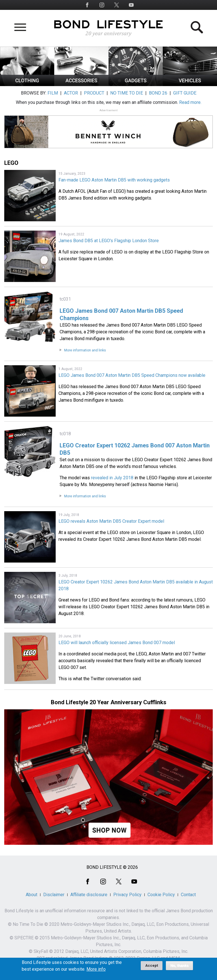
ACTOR (71, 93)
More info (96, 971)
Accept (152, 967)
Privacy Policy (127, 895)
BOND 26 (158, 93)
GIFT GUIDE (185, 93)
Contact (188, 895)
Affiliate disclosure (89, 895)
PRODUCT (94, 93)
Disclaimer (54, 895)
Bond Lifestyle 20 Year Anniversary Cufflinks (109, 702)
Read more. (190, 102)
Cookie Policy (161, 895)
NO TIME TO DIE (127, 93)
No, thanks (180, 968)
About (32, 895)
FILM (53, 93)
